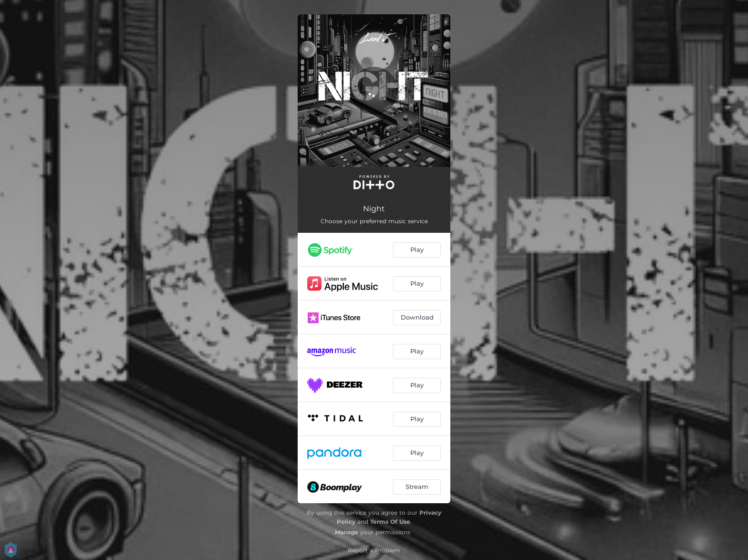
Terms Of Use (390, 522)
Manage (347, 532)
